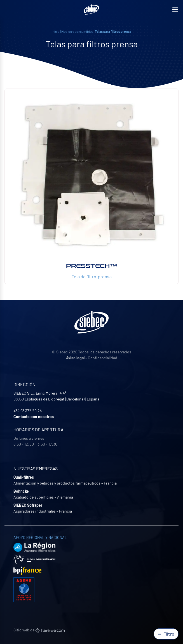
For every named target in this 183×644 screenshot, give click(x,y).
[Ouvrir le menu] (175, 10)
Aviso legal (75, 358)
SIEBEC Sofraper (28, 505)
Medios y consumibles (77, 31)
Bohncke (21, 491)
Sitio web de (39, 630)
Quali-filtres (24, 477)
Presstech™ (91, 266)
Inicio (56, 31)
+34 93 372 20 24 (28, 411)
